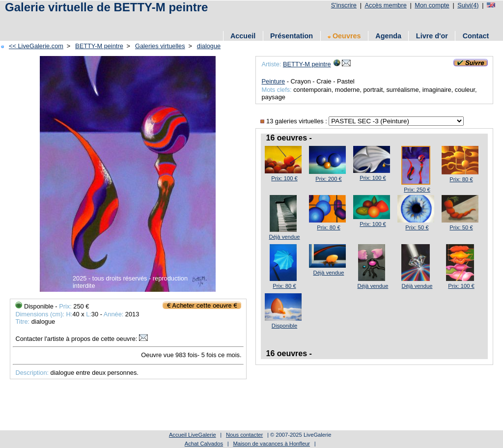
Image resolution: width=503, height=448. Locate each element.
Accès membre (385, 5)
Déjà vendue (285, 237)
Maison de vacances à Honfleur (271, 444)
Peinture (273, 81)
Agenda (388, 36)
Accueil (243, 36)
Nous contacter (244, 435)
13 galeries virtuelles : (294, 121)
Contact (476, 36)
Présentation (292, 36)
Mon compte (432, 5)
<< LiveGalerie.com (36, 46)
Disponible (284, 326)
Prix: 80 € (461, 179)
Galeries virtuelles (160, 46)
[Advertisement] (181, 21)
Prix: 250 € (417, 190)
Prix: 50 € (417, 227)
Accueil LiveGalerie (193, 435)
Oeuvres (344, 36)
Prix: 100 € (284, 178)
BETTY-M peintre (99, 46)
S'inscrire (344, 5)
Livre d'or (432, 36)
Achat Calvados (204, 444)
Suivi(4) (468, 5)
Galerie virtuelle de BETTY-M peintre (106, 7)
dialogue (209, 46)
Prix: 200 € (328, 179)
